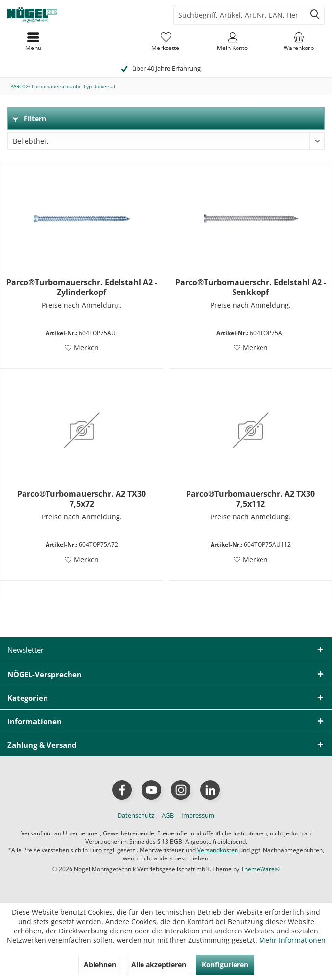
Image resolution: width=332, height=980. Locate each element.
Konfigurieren (225, 965)
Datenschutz (136, 815)
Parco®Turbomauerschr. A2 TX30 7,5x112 (250, 499)
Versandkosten (218, 850)
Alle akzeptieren (159, 965)
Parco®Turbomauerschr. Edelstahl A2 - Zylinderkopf (82, 287)
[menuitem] (299, 42)
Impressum (198, 815)
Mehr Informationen (292, 940)
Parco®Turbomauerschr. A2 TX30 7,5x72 (82, 499)
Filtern (29, 118)
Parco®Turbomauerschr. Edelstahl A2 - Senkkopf (251, 287)
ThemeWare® (260, 869)
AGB (168, 815)
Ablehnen (100, 965)
